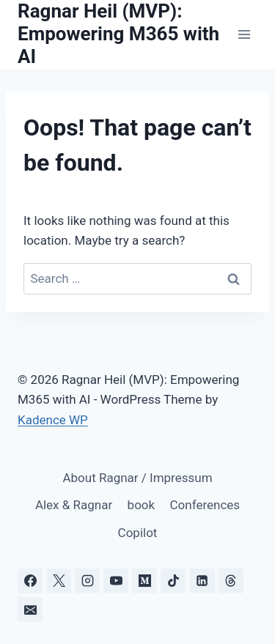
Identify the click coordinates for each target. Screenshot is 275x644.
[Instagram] (87, 581)
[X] (59, 581)
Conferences (205, 505)
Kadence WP (53, 420)
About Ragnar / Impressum (137, 478)
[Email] (30, 610)
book (142, 505)
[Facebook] (30, 581)
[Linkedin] (202, 581)
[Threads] (231, 581)
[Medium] (144, 581)
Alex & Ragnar (74, 505)
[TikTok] (173, 581)
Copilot (138, 533)
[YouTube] (116, 581)
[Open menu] (244, 34)
